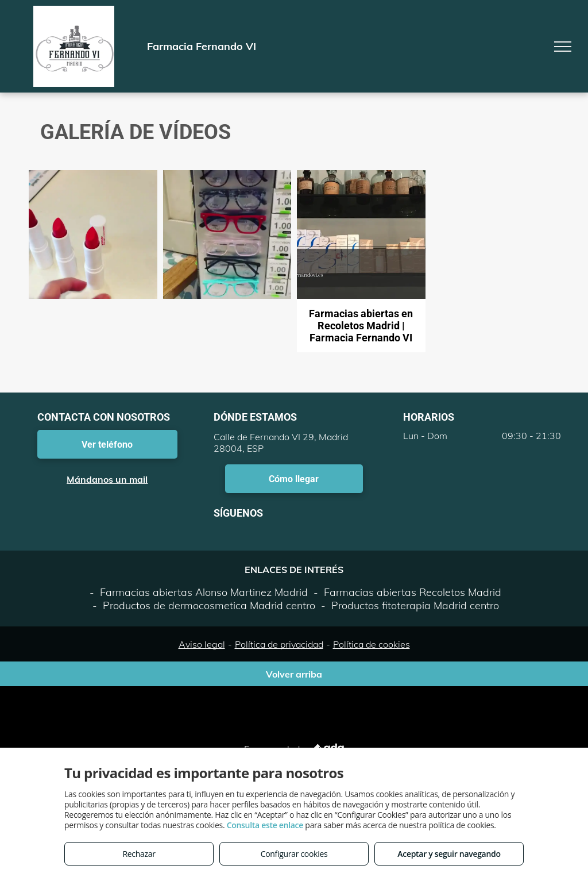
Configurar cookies (294, 854)
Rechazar (139, 854)
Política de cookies (372, 644)
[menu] (563, 47)
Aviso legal (202, 644)
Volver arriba (294, 674)
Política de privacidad (279, 644)
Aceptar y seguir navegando (449, 854)
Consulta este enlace (265, 825)
